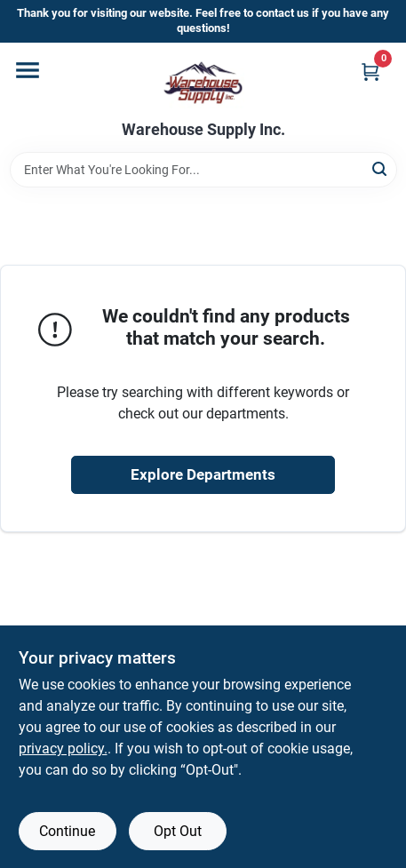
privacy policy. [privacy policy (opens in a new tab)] (63, 749)
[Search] (381, 168)
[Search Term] (203, 170)
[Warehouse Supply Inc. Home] (203, 82)
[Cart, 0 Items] (370, 72)
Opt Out (178, 831)
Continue (67, 831)
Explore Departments (203, 474)
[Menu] (28, 70)
